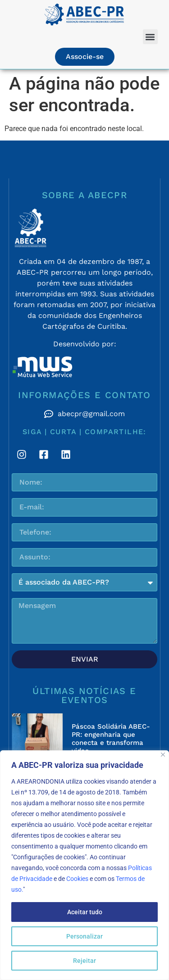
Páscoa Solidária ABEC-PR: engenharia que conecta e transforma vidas (111, 739)
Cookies (77, 879)
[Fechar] (163, 755)
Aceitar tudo (85, 912)
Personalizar (84, 936)
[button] (150, 37)
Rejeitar (84, 961)
